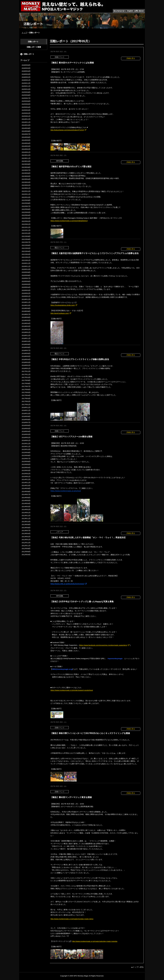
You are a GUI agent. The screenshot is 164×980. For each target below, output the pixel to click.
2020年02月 (26, 293)
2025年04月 (26, 107)
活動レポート (33, 42)
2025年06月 (26, 101)
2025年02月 (26, 113)
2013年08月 (26, 528)
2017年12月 (26, 371)
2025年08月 (26, 95)
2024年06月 (26, 137)
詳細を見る (131, 58)
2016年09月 (26, 416)
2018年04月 (26, 359)
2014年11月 (26, 483)
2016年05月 (26, 429)
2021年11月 (26, 230)
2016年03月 (26, 434)
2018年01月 (26, 368)
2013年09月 (26, 525)
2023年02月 (26, 185)
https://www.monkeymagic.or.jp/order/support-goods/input (72, 690)
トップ (24, 33)
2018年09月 (26, 344)
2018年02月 (26, 365)
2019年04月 (26, 323)
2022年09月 (26, 200)
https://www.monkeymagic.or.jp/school (66, 491)
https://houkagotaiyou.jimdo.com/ (63, 305)
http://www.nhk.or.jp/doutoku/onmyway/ (67, 584)
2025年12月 (26, 83)
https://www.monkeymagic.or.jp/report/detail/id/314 (69, 221)
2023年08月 (26, 167)
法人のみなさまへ (120, 11)
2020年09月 (26, 272)
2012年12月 (26, 543)
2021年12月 (26, 227)
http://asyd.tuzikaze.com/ (60, 313)
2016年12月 (26, 407)
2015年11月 (26, 446)
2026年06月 (26, 65)
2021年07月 (26, 242)
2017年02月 (26, 401)
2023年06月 (26, 173)
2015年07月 (26, 459)
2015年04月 (26, 468)
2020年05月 (26, 284)
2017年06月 (26, 389)
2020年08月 (26, 275)
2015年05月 (26, 464)
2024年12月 (26, 119)
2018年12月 (26, 335)
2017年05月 (26, 392)
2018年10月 (26, 341)
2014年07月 (26, 494)
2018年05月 (26, 356)
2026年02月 (26, 77)
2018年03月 (26, 362)
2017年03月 (26, 398)
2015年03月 (26, 470)
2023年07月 (26, 170)
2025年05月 (26, 104)
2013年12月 (26, 516)
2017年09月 (26, 380)
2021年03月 (26, 254)
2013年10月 (26, 522)
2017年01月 (26, 405)
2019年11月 (26, 302)
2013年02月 (26, 537)
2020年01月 (26, 296)
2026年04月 (26, 71)
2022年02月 (26, 221)
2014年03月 (26, 507)
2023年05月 (26, 176)
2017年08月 (26, 383)
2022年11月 (26, 194)
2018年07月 (26, 350)
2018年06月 (26, 353)
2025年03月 (26, 110)
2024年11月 (26, 122)
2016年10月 (26, 413)
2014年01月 (26, 513)
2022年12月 (26, 191)
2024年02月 (26, 149)
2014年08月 (26, 492)
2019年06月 (26, 317)
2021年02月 (26, 257)
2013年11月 (26, 518)
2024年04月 (26, 143)
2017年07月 (26, 386)
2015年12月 (26, 444)
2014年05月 (26, 501)
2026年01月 (26, 80)
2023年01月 (26, 188)
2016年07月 (26, 422)
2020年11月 (26, 266)
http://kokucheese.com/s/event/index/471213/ (67, 130)
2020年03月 (26, 290)
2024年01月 (26, 152)
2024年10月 (26, 125)
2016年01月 (26, 440)
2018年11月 (26, 338)
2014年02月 (26, 510)
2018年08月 (26, 347)
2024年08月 (26, 131)
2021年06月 (26, 245)
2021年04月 (26, 251)
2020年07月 (26, 278)
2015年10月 (26, 449)
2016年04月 (26, 431)
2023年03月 (26, 182)
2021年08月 (26, 239)
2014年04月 (26, 503)
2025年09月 (26, 92)
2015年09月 (26, 453)
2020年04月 (26, 287)
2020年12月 (26, 263)
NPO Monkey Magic (81, 976)
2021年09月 (26, 236)
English (130, 11)
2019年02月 (26, 329)
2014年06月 (26, 498)
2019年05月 (26, 320)
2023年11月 (26, 158)
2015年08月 (26, 455)
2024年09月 (26, 128)
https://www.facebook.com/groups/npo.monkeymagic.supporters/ (103, 645)
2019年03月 (26, 326)
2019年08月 (26, 311)
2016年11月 (26, 410)
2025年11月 (26, 86)
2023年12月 (26, 155)
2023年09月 (26, 164)
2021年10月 (26, 233)
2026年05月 (26, 68)
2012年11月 (26, 546)
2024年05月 (26, 140)
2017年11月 (26, 374)
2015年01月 (26, 477)
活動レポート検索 (34, 47)
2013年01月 (26, 540)
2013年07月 (26, 531)
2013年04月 (26, 534)
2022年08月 (26, 203)
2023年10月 (26, 161)
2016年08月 (26, 420)
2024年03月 (26, 146)
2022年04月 (26, 215)
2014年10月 (26, 486)
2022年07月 (26, 206)
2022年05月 (26, 212)
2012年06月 (26, 552)
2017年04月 (26, 395)
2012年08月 (26, 549)
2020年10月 (26, 269)
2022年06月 (26, 209)
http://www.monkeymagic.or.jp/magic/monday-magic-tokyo (72, 919)
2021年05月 (26, 248)
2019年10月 (26, 305)
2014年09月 (26, 488)
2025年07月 (26, 98)
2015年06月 (26, 462)
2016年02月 (26, 438)
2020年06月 (26, 281)
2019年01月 (26, 332)
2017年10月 (26, 377)
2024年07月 (26, 134)
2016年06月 (26, 425)
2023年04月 (26, 179)
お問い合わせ (139, 11)
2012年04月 (26, 555)
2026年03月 (26, 74)
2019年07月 (26, 314)
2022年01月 (26, 224)
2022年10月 (26, 197)
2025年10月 (26, 89)
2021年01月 (26, 260)
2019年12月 (26, 299)
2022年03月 (26, 218)
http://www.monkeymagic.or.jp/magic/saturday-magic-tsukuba (95, 941)
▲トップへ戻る (137, 967)
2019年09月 (26, 308)
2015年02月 (26, 474)
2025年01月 (26, 116)
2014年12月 (26, 479)
